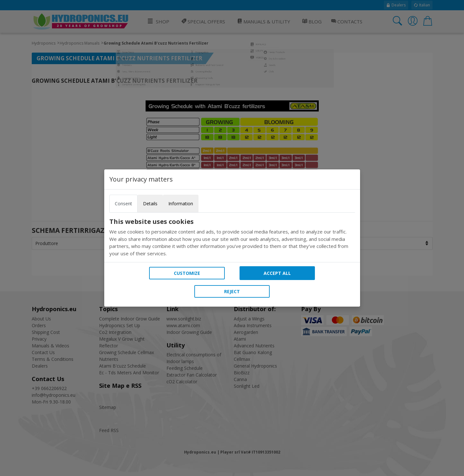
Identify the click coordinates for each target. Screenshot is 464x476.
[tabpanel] (232, 237)
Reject (232, 291)
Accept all (277, 273)
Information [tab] (181, 204)
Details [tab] (150, 204)
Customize (187, 273)
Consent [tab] (123, 204)
